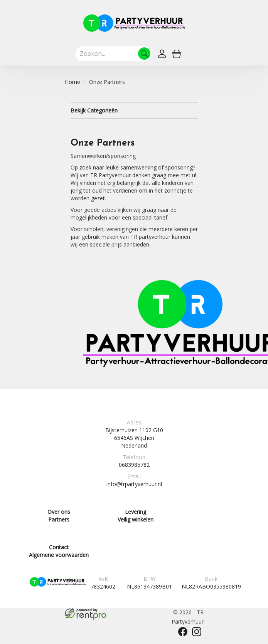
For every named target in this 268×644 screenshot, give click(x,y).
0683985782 (134, 465)
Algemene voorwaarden (59, 555)
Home (72, 82)
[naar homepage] (134, 23)
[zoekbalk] (114, 54)
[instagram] (197, 632)
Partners (59, 519)
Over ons (59, 512)
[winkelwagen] (177, 54)
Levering (136, 512)
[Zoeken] (144, 54)
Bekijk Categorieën (134, 110)
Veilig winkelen (136, 519)
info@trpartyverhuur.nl (134, 484)
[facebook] (183, 632)
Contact (59, 547)
